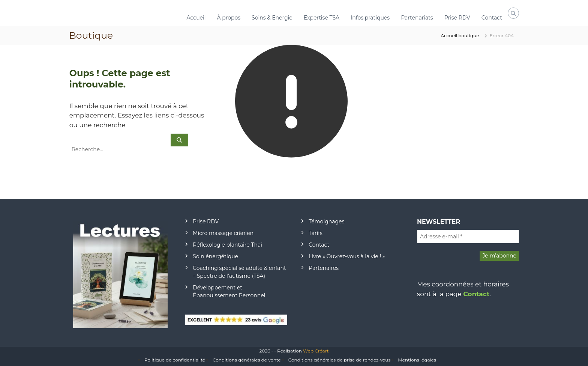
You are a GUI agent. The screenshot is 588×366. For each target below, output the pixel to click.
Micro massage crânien (223, 233)
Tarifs (316, 233)
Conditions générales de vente (247, 360)
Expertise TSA (322, 18)
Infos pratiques (370, 18)
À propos (229, 18)
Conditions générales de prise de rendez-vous (339, 360)
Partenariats (417, 18)
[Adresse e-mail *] (468, 236)
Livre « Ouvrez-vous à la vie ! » (347, 256)
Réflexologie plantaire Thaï (227, 245)
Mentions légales (417, 360)
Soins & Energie (272, 18)
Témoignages (326, 221)
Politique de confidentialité (175, 360)
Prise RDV (457, 18)
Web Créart (316, 351)
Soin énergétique (215, 256)
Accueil (196, 18)
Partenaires (324, 268)
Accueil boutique (460, 35)
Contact (492, 18)
